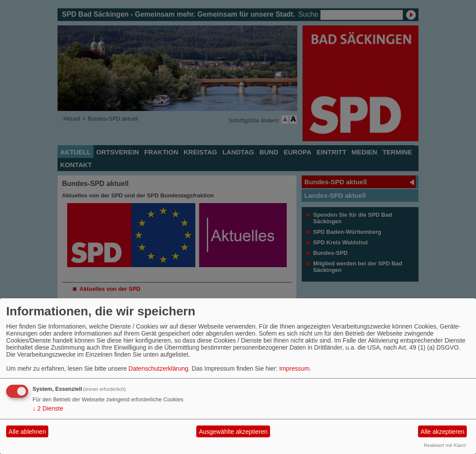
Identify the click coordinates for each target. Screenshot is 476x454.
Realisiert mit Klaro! (445, 445)
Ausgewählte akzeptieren (233, 432)
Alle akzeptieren (443, 432)
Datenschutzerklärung (159, 368)
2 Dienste (48, 408)
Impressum (294, 368)
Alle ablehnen (27, 432)
